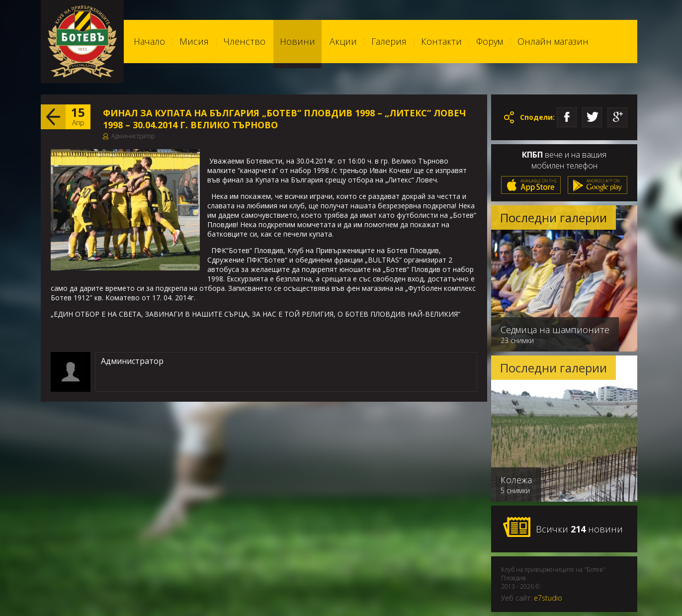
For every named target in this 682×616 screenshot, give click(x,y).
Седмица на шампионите (555, 330)
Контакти (441, 41)
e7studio (548, 598)
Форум (490, 41)
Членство (244, 41)
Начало (149, 41)
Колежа (516, 480)
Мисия (194, 41)
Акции (343, 41)
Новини (298, 41)
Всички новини (563, 528)
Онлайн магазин (553, 41)
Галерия (389, 41)
